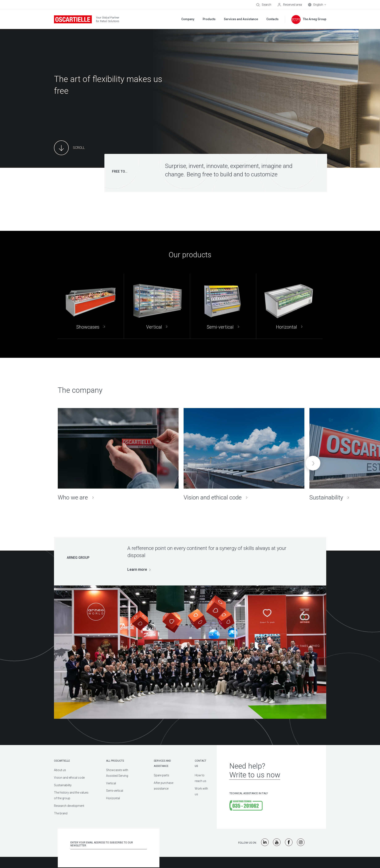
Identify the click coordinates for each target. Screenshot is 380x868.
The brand (61, 813)
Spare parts (161, 775)
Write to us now (255, 775)
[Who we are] (118, 455)
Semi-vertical (115, 791)
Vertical (111, 783)
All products (115, 761)
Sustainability (63, 785)
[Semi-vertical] (223, 306)
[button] (313, 463)
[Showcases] (91, 306)
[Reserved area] (290, 5)
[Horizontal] (289, 306)
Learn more (137, 569)
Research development (69, 806)
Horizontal (113, 798)
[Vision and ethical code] (244, 455)
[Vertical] (157, 306)
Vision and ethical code (69, 778)
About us (60, 770)
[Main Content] (69, 148)
